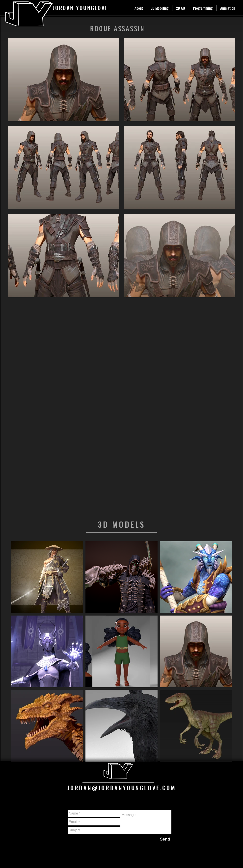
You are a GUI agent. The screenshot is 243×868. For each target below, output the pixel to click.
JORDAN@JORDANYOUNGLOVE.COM (122, 788)
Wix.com (92, 855)
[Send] (165, 839)
